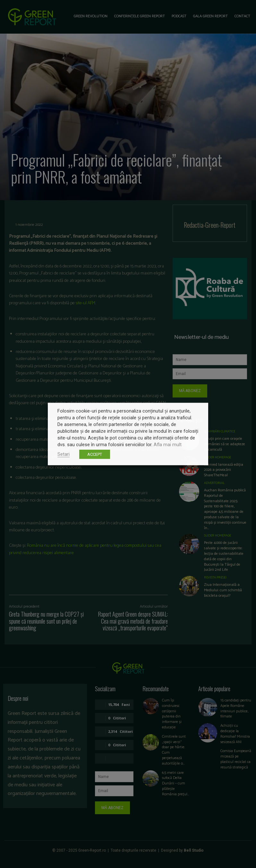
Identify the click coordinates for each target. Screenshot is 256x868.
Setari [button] (64, 454)
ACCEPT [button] (95, 454)
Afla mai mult (168, 445)
